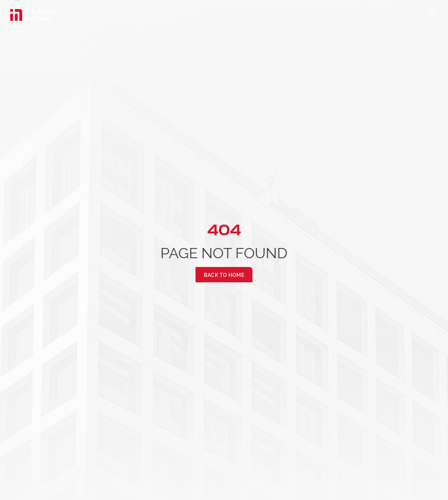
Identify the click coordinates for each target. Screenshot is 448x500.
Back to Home (224, 274)
